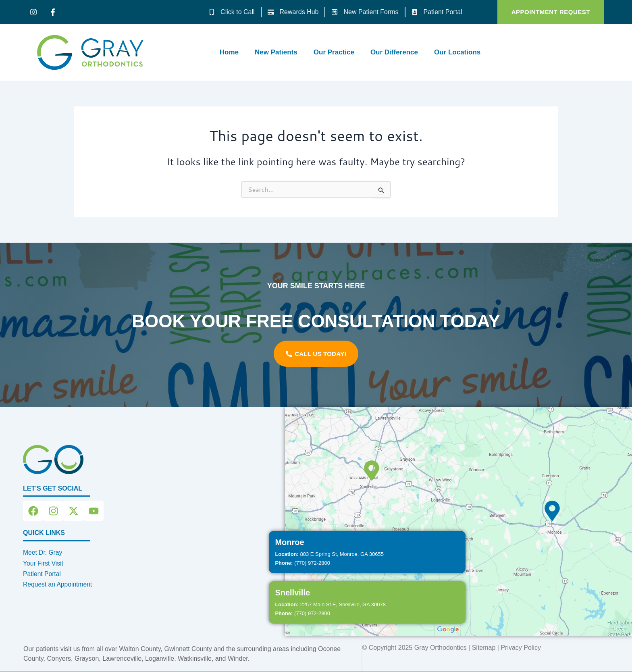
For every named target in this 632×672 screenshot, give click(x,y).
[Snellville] (372, 470)
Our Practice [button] (334, 52)
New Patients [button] (276, 52)
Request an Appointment (58, 584)
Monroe (289, 542)
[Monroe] (552, 511)
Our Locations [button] (457, 52)
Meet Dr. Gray (43, 552)
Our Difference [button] (394, 52)
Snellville (292, 593)
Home (229, 52)
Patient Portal (42, 574)
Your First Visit (44, 563)
